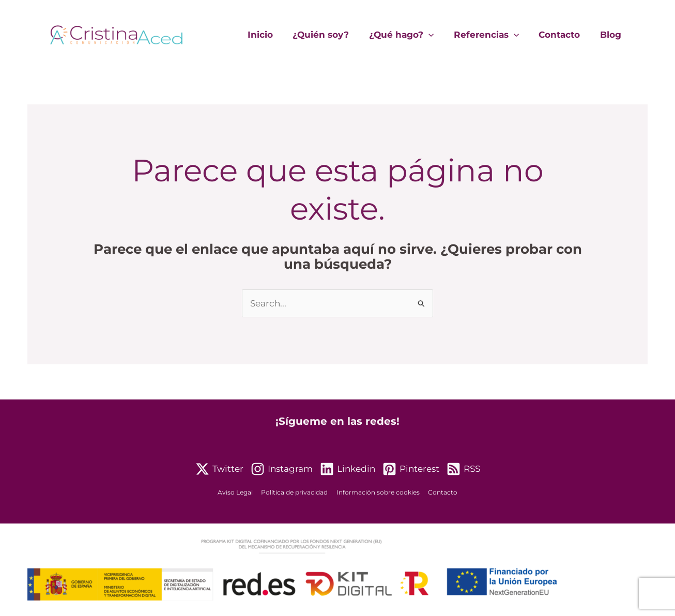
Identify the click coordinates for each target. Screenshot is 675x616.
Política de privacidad (296, 493)
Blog (612, 35)
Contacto (563, 35)
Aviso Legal (239, 493)
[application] (437, 35)
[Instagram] (282, 469)
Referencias (492, 35)
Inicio (273, 35)
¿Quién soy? (332, 35)
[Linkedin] (348, 469)
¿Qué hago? (410, 35)
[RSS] (463, 469)
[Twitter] (219, 469)
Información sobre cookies (377, 493)
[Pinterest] (411, 469)
